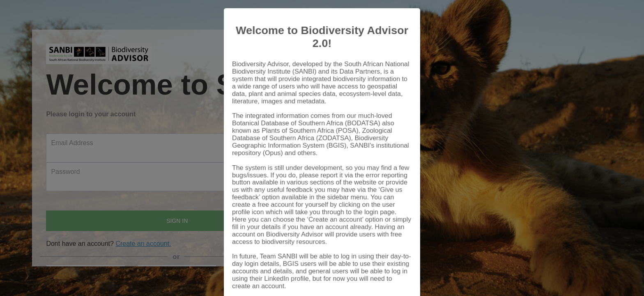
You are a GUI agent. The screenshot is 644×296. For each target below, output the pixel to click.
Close (394, 272)
